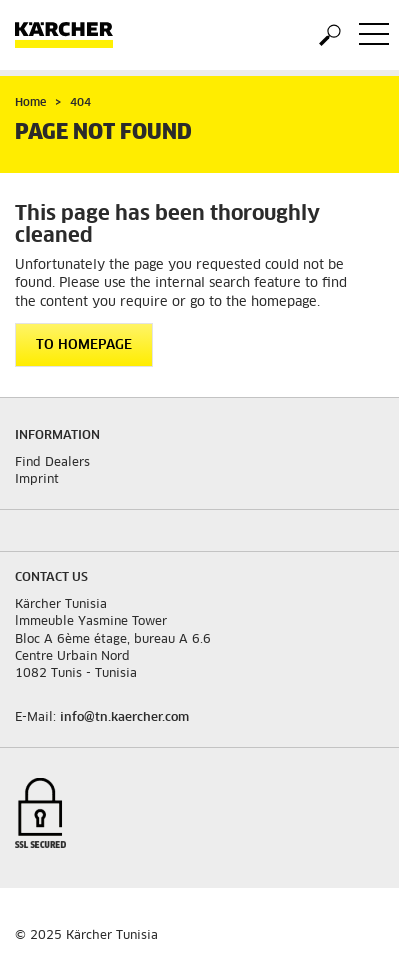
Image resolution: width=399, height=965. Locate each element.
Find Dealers (52, 463)
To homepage (84, 345)
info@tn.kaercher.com (124, 718)
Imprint (37, 480)
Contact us (51, 578)
